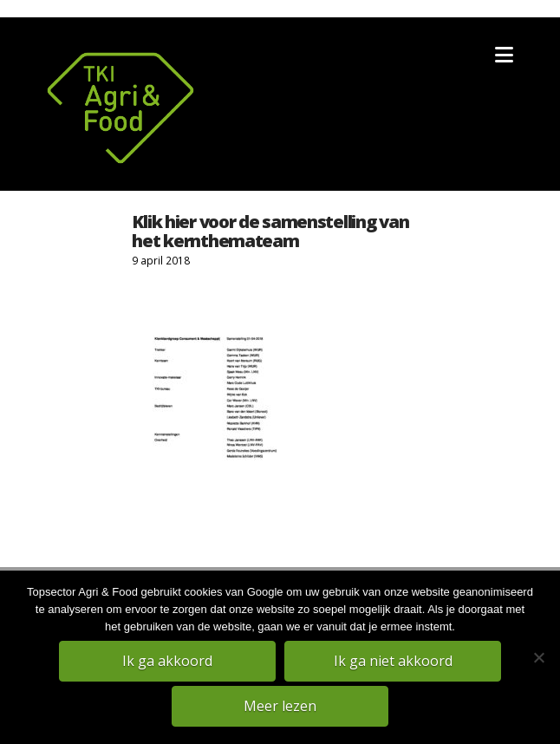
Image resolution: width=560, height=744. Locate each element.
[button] (504, 55)
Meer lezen (280, 706)
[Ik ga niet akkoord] (538, 657)
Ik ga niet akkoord (393, 661)
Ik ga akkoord (167, 661)
